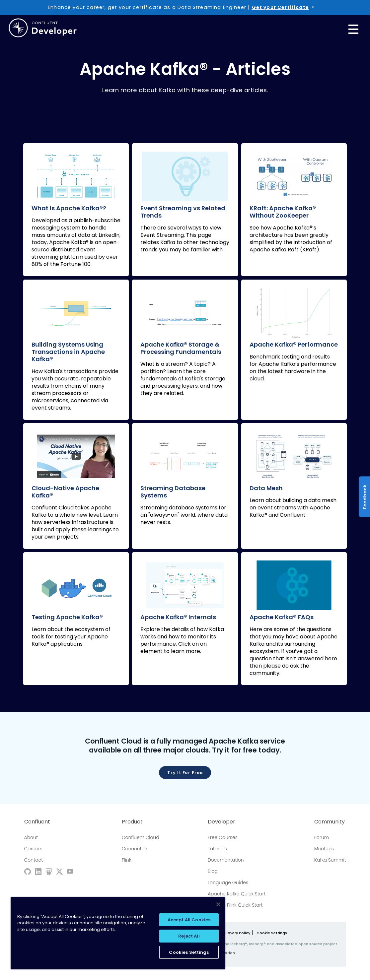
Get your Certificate (280, 7)
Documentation (226, 860)
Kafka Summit (330, 860)
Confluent (37, 822)
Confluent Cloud (141, 837)
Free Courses (223, 837)
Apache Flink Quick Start (235, 905)
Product (132, 822)
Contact (34, 860)
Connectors (135, 849)
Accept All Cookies (189, 920)
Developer (222, 822)
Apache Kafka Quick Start (237, 894)
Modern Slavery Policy (229, 933)
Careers (33, 849)
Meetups (324, 849)
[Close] (218, 904)
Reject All (189, 936)
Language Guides (228, 882)
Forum (322, 837)
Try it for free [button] (185, 773)
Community (330, 822)
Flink (127, 860)
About (31, 837)
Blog (213, 871)
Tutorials (217, 849)
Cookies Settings (189, 952)
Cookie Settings (272, 933)
